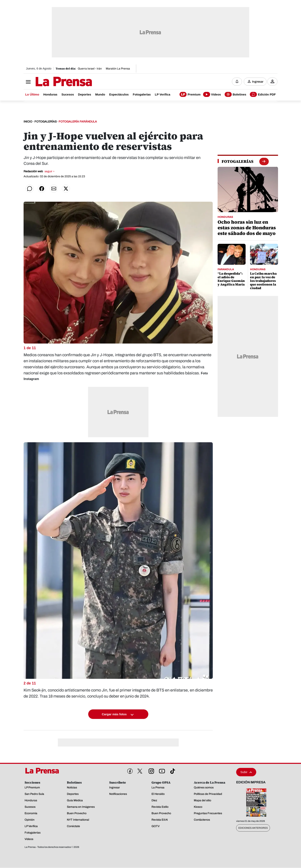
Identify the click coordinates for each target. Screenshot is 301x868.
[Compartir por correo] (54, 189)
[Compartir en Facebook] (42, 189)
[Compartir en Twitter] (66, 189)
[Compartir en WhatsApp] (30, 189)
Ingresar (258, 82)
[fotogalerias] (238, 162)
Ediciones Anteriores (253, 828)
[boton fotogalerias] (264, 161)
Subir (246, 772)
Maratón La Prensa (118, 69)
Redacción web (39, 172)
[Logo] (54, 82)
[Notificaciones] (237, 82)
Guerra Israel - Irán (90, 69)
